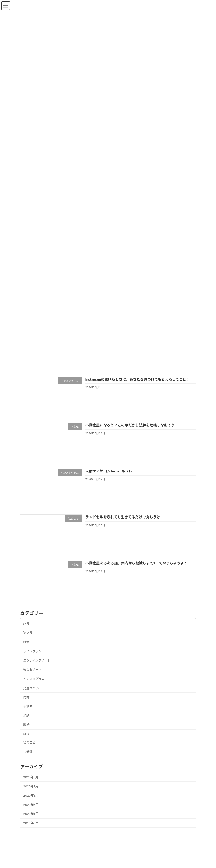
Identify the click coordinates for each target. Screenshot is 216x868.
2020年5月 (31, 805)
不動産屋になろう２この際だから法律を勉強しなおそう (130, 425)
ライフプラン (32, 651)
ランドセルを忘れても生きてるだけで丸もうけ (123, 517)
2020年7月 (31, 786)
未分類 (28, 752)
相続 (26, 716)
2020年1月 (31, 814)
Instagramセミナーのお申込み (93, 841)
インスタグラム (34, 679)
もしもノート (32, 670)
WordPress (88, 860)
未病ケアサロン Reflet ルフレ (109, 471)
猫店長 (28, 633)
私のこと (29, 742)
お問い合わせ (133, 841)
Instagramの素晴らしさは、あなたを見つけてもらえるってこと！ (137, 379)
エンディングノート (37, 660)
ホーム (30, 841)
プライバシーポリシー (168, 841)
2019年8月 (31, 823)
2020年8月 (31, 777)
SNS (26, 734)
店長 (26, 624)
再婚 (26, 697)
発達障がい (31, 688)
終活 (26, 642)
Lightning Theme (108, 860)
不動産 (28, 707)
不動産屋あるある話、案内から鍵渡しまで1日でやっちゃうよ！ (136, 563)
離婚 (26, 725)
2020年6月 (31, 795)
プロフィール (54, 841)
